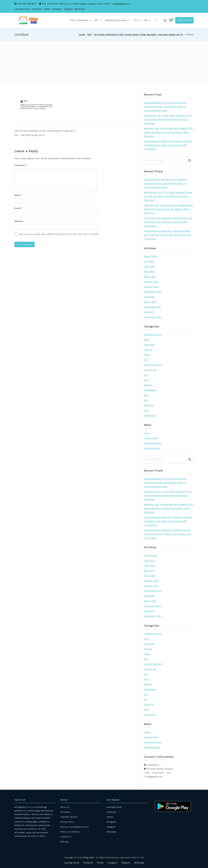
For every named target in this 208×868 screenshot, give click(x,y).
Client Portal (184, 20)
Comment (21, 165)
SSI (146, 400)
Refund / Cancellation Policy (75, 827)
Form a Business (80, 20)
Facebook (37, 9)
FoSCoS (148, 350)
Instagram (57, 9)
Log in (147, 433)
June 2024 (149, 267)
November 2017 (152, 307)
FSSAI (147, 355)
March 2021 (150, 277)
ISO (146, 375)
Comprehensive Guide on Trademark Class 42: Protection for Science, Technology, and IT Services (167, 235)
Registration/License (118, 20)
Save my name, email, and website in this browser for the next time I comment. (59, 234)
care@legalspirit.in (121, 4)
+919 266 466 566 (26, 4)
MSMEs (148, 385)
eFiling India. (88, 857)
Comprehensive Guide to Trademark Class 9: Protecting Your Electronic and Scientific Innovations (168, 145)
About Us (65, 807)
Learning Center (22, 9)
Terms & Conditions (70, 832)
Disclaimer (66, 812)
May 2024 (149, 272)
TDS (146, 410)
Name (18, 195)
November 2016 (152, 317)
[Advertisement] (104, 63)
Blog (146, 340)
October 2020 (151, 282)
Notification (150, 390)
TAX (137, 20)
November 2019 (152, 292)
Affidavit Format (153, 335)
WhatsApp (80, 9)
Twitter (47, 9)
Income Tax (150, 370)
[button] (89, 20)
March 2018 (150, 302)
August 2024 (151, 256)
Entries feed (151, 438)
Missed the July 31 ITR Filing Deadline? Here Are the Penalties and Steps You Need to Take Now (168, 119)
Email (18, 208)
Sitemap (64, 842)
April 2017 (149, 312)
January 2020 (151, 287)
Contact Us (66, 837)
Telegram (68, 9)
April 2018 (149, 297)
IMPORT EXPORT (153, 365)
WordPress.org (152, 448)
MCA (146, 380)
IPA (147, 20)
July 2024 (149, 261)
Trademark (150, 416)
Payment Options (69, 817)
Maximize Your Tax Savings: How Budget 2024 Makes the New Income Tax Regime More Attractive (168, 132)
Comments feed (153, 443)
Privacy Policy (67, 822)
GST (98, 20)
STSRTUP (149, 405)
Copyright (149, 345)
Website (19, 221)
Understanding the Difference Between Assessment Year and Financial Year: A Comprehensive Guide (165, 107)
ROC (146, 395)
